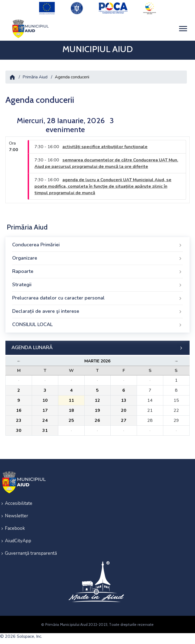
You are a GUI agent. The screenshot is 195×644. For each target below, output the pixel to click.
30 (19, 431)
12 (97, 400)
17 (45, 410)
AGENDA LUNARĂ (97, 348)
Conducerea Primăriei (97, 245)
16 (19, 410)
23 (19, 420)
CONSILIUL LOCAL (97, 325)
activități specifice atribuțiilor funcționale (105, 147)
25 (71, 420)
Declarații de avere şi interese (97, 311)
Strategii (97, 285)
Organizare (97, 258)
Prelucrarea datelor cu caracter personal (97, 298)
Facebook (15, 528)
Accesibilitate (19, 503)
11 (71, 400)
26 (97, 420)
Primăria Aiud (35, 77)
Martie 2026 (97, 361)
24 (45, 420)
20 (124, 410)
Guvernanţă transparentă (31, 553)
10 (45, 400)
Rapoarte (97, 272)
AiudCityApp (18, 541)
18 (71, 410)
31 (45, 431)
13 (124, 400)
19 (97, 410)
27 (124, 420)
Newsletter (17, 516)
